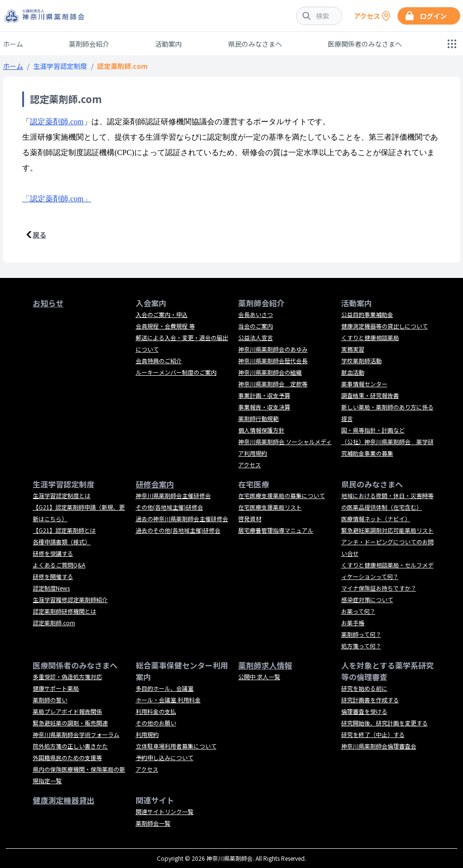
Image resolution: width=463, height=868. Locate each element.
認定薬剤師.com (57, 122)
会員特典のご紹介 (159, 361)
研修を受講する (53, 553)
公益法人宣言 (256, 337)
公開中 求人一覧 (259, 677)
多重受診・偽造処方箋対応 (67, 677)
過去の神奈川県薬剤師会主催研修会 (182, 519)
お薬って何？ (358, 611)
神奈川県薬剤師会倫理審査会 (379, 746)
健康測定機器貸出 (64, 800)
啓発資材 (250, 519)
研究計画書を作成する (370, 700)
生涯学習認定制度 (60, 66)
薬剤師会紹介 (89, 44)
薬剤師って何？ (361, 634)
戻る (39, 235)
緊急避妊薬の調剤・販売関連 (70, 723)
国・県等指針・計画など (373, 430)
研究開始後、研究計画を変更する (385, 723)
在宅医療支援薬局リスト (270, 507)
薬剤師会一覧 (153, 823)
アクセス (250, 465)
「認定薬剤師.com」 (57, 199)
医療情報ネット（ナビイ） (376, 519)
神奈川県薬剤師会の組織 (270, 372)
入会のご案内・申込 (162, 314)
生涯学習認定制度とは (62, 495)
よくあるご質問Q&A (59, 565)
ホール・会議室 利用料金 (168, 700)
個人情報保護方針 (261, 430)
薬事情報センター (364, 384)
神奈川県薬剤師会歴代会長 (273, 361)
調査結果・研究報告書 (370, 395)
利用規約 (147, 734)
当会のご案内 (256, 326)
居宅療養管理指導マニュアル (276, 530)
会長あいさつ (256, 314)
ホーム (13, 44)
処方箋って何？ (361, 646)
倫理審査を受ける (364, 711)
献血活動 (353, 372)
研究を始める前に (364, 688)
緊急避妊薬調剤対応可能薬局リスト (387, 530)
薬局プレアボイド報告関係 (67, 711)
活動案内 (168, 44)
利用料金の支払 (156, 711)
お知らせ (48, 303)
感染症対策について (367, 599)
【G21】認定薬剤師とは (64, 530)
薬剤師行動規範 (258, 418)
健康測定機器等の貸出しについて (385, 326)
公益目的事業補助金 (367, 314)
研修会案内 (155, 484)
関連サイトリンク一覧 (165, 811)
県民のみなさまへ (255, 44)
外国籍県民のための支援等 (67, 757)
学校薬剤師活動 (361, 361)
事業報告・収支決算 (264, 407)
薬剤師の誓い (50, 700)
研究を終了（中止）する (373, 734)
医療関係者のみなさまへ (365, 44)
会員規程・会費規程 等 (165, 326)
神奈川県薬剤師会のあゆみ (273, 349)
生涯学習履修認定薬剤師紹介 (70, 599)
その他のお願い (156, 723)
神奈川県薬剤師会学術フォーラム (76, 734)
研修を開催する (53, 576)
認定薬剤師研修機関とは (64, 611)
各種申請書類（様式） (62, 542)
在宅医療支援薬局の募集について (282, 495)
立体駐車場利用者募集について (176, 746)
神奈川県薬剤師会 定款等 (273, 384)
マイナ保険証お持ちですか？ (379, 588)
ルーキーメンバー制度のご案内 (176, 372)
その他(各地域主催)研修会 (169, 507)
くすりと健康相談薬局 (370, 337)
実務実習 (353, 349)
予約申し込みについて (165, 757)
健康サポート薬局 (56, 688)
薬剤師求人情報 (265, 665)
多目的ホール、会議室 (165, 688)
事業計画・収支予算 (264, 395)
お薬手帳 (353, 623)
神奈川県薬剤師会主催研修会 (173, 495)
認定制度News (51, 588)
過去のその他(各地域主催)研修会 (178, 530)
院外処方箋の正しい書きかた (70, 746)
